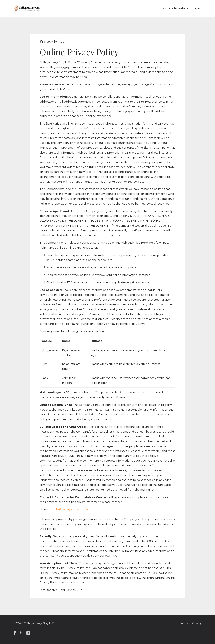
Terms (184, 623)
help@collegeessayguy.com (71, 510)
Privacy (197, 623)
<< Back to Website (176, 8)
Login (196, 8)
